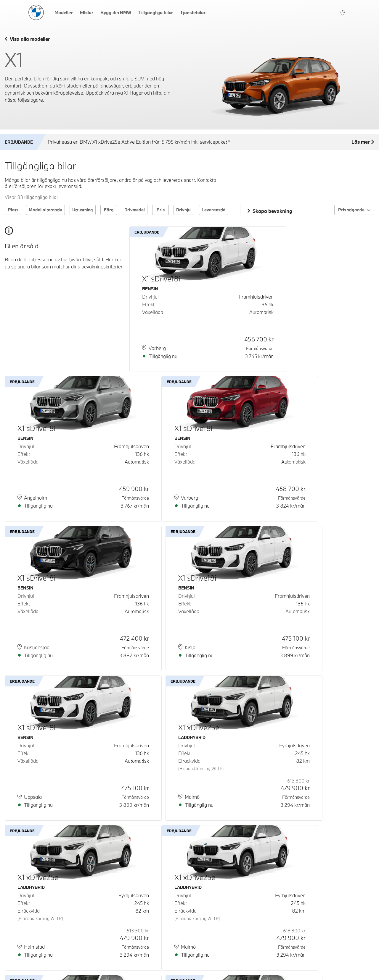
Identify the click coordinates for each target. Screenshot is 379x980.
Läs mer (363, 142)
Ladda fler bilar (190, 938)
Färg (109, 210)
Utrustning (83, 210)
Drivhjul (184, 210)
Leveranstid (214, 210)
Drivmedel (135, 210)
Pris (161, 210)
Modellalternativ (45, 210)
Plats (13, 210)
